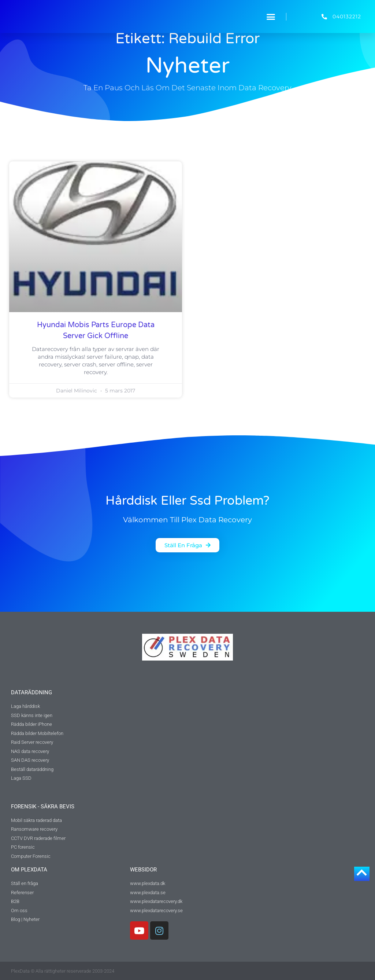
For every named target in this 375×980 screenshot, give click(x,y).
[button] (271, 17)
